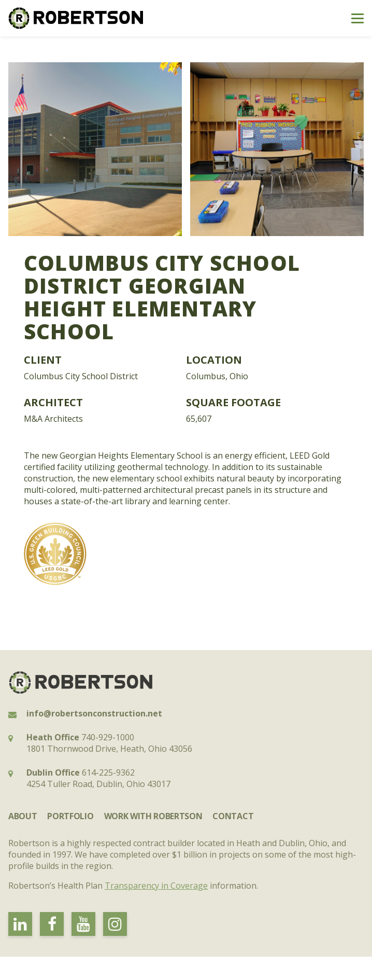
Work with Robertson (153, 816)
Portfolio (70, 816)
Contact (233, 816)
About (23, 816)
